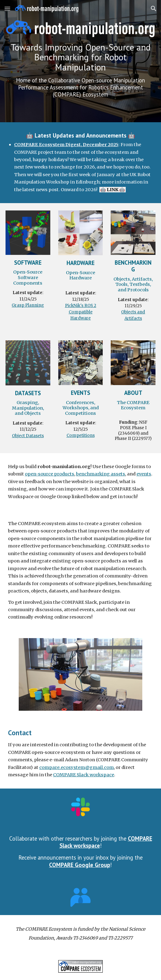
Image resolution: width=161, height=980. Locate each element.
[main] (80, 70)
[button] (7, 8)
